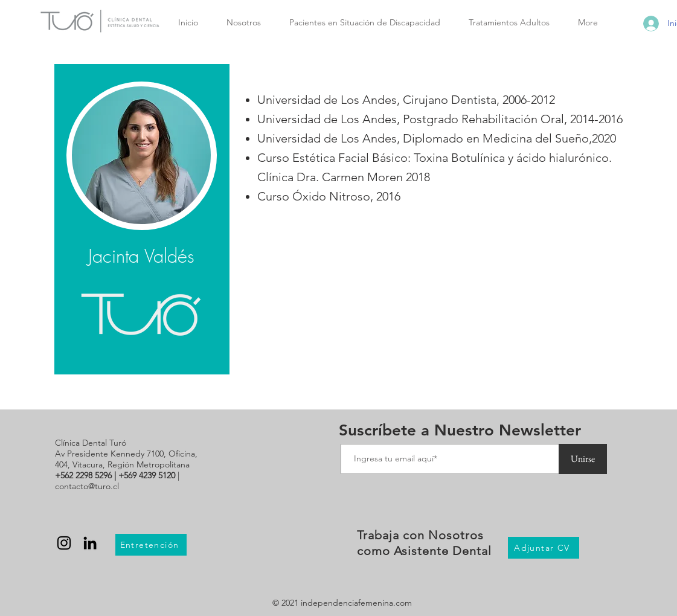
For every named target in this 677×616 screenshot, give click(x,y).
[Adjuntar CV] (544, 548)
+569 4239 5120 (147, 475)
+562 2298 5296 (83, 475)
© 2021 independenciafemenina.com (342, 603)
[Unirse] (583, 459)
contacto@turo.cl (87, 486)
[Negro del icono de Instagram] (64, 543)
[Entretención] (151, 545)
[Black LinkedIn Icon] (90, 543)
